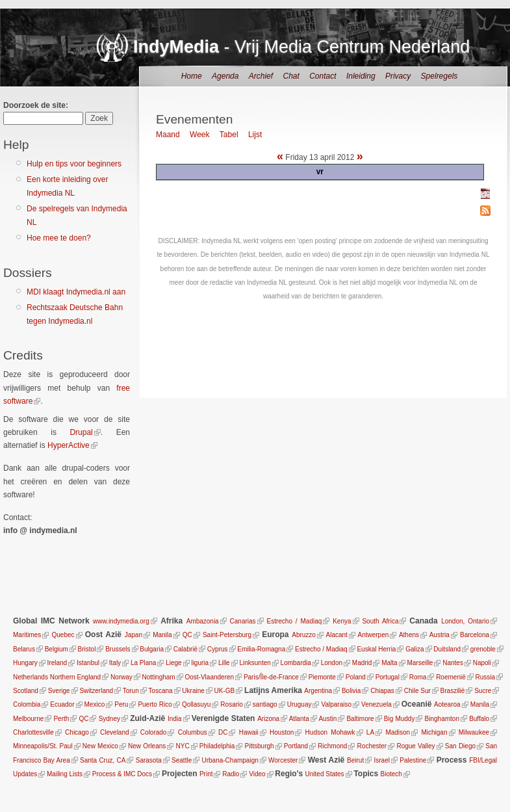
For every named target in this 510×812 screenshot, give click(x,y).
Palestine (413, 760)
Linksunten (255, 663)
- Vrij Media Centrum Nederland (301, 47)
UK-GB (225, 691)
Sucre (483, 691)
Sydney (109, 719)
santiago (265, 704)
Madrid (362, 663)
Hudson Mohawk (330, 732)
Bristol (87, 649)
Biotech (391, 774)
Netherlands (31, 677)
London (332, 663)
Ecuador (62, 704)
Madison (398, 732)
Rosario (231, 704)
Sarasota (148, 760)
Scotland (26, 691)
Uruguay (300, 704)
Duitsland (447, 649)
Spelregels (440, 76)
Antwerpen (374, 635)
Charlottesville (33, 732)
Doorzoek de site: (36, 105)
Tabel (229, 135)
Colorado (154, 732)
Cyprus (218, 649)
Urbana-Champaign (230, 760)
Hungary (25, 663)
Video (257, 774)
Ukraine (193, 691)
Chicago (77, 732)
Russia (486, 677)
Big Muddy (400, 719)
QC (187, 635)
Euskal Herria (376, 649)
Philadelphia (217, 746)
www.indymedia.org (121, 621)
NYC (183, 746)
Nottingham (159, 677)
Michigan (434, 732)
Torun (131, 691)
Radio (231, 774)
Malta (389, 663)
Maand (168, 135)
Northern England (75, 677)
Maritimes (27, 635)
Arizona (268, 719)
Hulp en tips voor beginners (74, 164)
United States (325, 774)
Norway (121, 677)
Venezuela (376, 704)
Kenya (342, 621)
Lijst (255, 135)
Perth (61, 719)
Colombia (27, 704)
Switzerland (96, 691)
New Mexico (100, 746)
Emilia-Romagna (261, 649)
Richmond (332, 746)
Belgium (57, 649)
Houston (282, 732)
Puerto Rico (155, 704)
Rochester (372, 746)
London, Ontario (465, 621)
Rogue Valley (415, 746)
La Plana (143, 663)
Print (206, 774)
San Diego (460, 746)
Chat (291, 76)
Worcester (283, 760)
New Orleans (147, 746)
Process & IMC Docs (122, 774)
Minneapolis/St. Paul (43, 746)
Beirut (355, 760)
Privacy (398, 76)
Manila (162, 635)
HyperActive (69, 445)
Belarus (24, 649)
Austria (440, 635)
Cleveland (114, 732)
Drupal (81, 432)
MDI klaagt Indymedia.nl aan (76, 292)
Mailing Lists (65, 774)
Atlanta (299, 719)
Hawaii (249, 732)
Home (192, 76)
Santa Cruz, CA (103, 760)
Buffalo (479, 719)
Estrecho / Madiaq (294, 621)
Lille (224, 663)
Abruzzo (304, 635)
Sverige (59, 691)
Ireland (57, 663)
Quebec (63, 635)
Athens (409, 635)
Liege (173, 663)
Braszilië (453, 691)
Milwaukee (474, 732)
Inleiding (361, 76)
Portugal (388, 677)
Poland (356, 677)
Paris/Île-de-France (271, 677)
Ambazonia (203, 621)
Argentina (318, 691)
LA (370, 732)
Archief (261, 76)
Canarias (243, 621)
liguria (200, 663)
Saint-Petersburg (227, 635)
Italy (115, 663)
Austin (327, 719)
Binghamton (442, 719)
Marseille (420, 663)
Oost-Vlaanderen (209, 677)
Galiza (414, 649)
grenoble (483, 649)
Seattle (182, 760)
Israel (381, 760)
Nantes (453, 663)
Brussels (118, 649)
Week (199, 135)
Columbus (193, 732)
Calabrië (185, 649)
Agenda (225, 76)
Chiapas (382, 691)
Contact (323, 76)
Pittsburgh (260, 746)
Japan (134, 635)
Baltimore (360, 719)
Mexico (95, 704)
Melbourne (28, 719)
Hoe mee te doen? (59, 238)
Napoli (482, 663)
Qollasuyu (196, 704)
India (175, 719)
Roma (418, 677)
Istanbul (88, 663)
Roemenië (451, 677)
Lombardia (296, 663)
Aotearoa (447, 704)
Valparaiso (337, 704)
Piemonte (322, 677)
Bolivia (351, 691)
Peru (121, 704)
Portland (296, 746)
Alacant (337, 635)
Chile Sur (417, 691)
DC (223, 732)
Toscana (160, 691)
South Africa (380, 621)
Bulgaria (152, 649)
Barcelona (475, 635)
